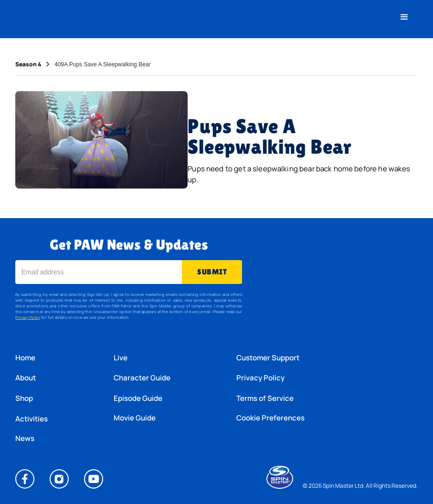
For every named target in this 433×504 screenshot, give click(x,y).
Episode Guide (138, 398)
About (26, 378)
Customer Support (268, 358)
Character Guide (142, 378)
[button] (404, 17)
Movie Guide (135, 418)
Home (25, 358)
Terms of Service (265, 398)
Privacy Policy (28, 317)
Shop (24, 398)
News (25, 439)
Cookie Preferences (270, 418)
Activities (32, 419)
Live (121, 358)
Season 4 (28, 64)
